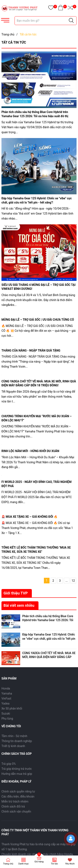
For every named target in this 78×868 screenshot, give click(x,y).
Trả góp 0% (9, 762)
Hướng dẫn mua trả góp (17, 772)
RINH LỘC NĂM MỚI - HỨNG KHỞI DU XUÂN (30, 451)
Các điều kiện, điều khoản (18, 795)
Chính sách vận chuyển (16, 810)
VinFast (6, 697)
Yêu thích (70, 864)
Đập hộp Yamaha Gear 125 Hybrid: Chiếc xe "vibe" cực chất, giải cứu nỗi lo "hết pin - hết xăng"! (49, 638)
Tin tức (54, 864)
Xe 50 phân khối (12, 707)
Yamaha (7, 692)
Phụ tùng (7, 717)
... (66, 581)
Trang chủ (8, 864)
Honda (6, 687)
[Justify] (71, 21)
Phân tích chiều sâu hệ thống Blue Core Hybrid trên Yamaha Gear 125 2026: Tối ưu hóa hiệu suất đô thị (48, 620)
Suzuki (6, 712)
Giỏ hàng (39, 862)
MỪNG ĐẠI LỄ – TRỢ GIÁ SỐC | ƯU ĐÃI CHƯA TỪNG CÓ (38, 320)
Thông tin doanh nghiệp (17, 740)
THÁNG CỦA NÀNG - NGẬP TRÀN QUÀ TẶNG (31, 350)
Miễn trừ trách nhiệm (15, 800)
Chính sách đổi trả (13, 805)
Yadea (5, 702)
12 (73, 581)
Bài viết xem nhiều (19, 605)
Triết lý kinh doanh (13, 745)
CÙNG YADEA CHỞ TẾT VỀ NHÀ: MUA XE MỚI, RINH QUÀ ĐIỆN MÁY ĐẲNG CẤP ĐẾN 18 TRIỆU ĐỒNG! (49, 656)
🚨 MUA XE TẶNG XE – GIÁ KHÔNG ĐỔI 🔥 (29, 517)
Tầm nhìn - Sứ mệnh (14, 735)
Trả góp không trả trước (17, 767)
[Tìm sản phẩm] (46, 21)
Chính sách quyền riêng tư (18, 790)
